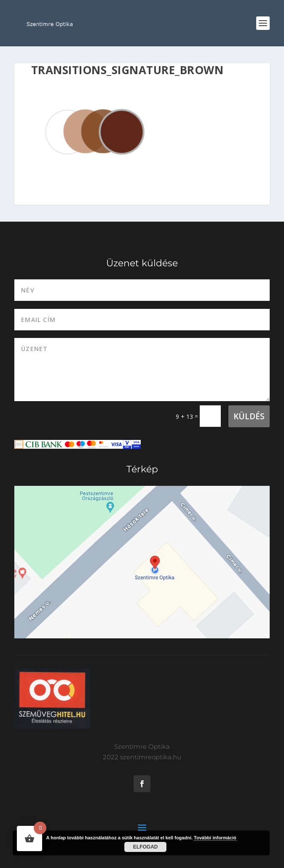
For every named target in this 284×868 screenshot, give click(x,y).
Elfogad (146, 847)
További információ (215, 838)
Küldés (249, 416)
